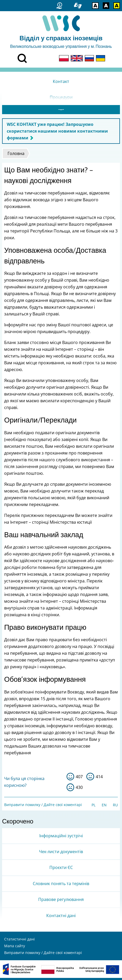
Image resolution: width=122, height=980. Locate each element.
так (70, 779)
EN (104, 807)
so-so (90, 779)
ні (70, 789)
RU (115, 807)
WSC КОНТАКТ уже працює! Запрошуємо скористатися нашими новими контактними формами (57, 133)
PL (94, 807)
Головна (16, 155)
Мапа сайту (15, 948)
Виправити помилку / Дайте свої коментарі (43, 807)
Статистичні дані (20, 941)
